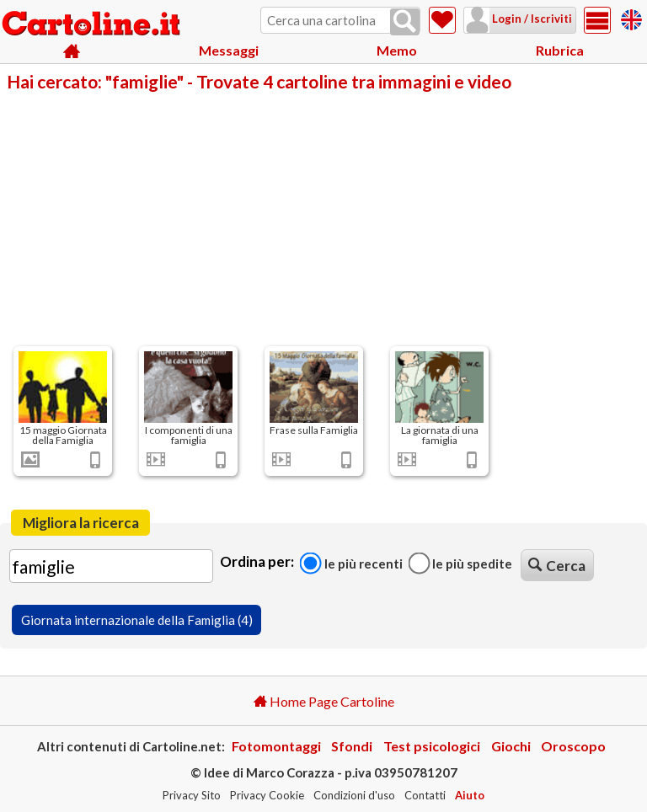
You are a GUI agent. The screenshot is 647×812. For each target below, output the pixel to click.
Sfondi (352, 746)
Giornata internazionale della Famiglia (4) (137, 620)
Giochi (511, 746)
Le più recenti (351, 563)
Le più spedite (460, 563)
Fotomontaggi (276, 746)
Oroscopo (573, 746)
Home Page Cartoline (324, 701)
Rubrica (560, 50)
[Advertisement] (323, 217)
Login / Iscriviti (531, 19)
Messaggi (229, 50)
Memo (397, 50)
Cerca (557, 566)
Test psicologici (432, 746)
